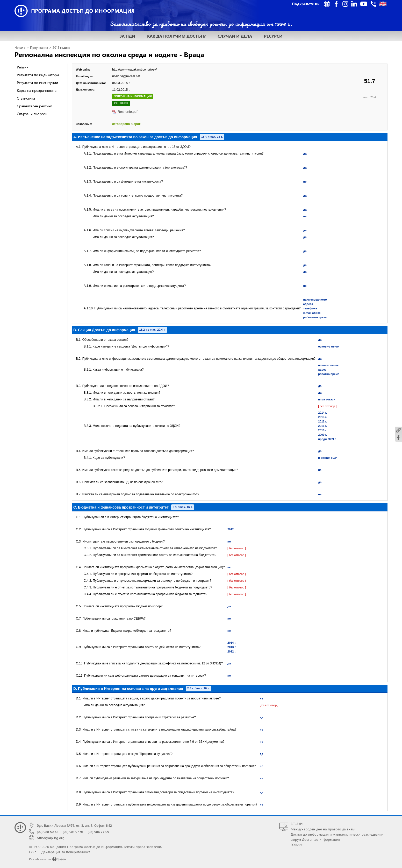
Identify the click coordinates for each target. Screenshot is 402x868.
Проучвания (39, 48)
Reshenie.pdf (128, 112)
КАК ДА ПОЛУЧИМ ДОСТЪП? (176, 36)
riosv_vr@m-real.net (126, 76)
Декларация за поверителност (66, 852)
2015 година (61, 48)
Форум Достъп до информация (315, 839)
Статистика (26, 98)
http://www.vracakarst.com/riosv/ (134, 70)
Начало (20, 48)
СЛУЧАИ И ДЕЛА (235, 36)
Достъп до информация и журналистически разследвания (337, 834)
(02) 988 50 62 (48, 832)
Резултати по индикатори (38, 75)
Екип (33, 852)
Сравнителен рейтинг (34, 106)
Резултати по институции (37, 83)
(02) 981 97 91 (73, 832)
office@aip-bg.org (51, 838)
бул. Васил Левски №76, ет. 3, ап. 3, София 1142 (74, 825)
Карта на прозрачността (37, 90)
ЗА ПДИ (127, 36)
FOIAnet (296, 845)
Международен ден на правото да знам (323, 829)
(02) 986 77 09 (98, 832)
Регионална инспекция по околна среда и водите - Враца (109, 54)
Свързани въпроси (32, 114)
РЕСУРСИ (273, 36)
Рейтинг (23, 67)
